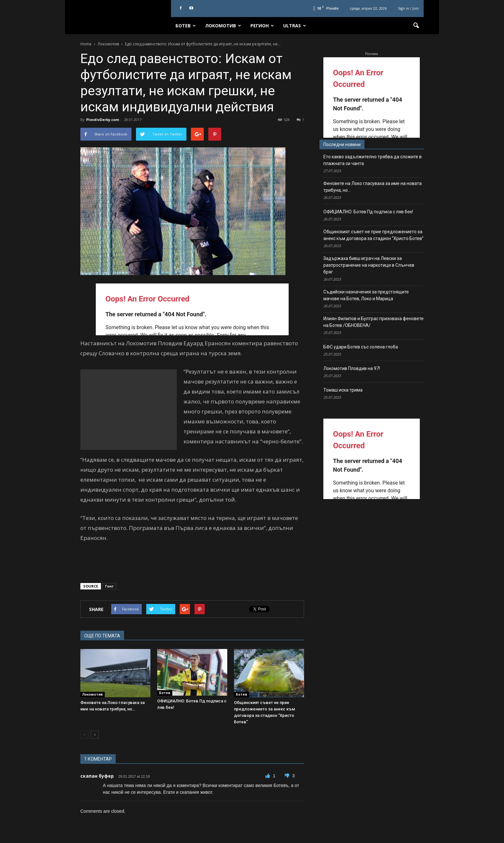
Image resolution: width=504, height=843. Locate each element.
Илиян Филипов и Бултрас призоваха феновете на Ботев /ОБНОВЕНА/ (373, 322)
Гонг (109, 586)
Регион (262, 26)
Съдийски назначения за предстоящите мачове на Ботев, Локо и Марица (366, 295)
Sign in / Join (408, 8)
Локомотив (223, 26)
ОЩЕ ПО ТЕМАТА (102, 636)
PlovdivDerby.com (103, 120)
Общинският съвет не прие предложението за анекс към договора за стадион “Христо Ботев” (373, 235)
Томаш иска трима (343, 390)
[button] (416, 26)
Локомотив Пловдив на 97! (352, 368)
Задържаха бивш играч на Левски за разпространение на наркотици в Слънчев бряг (369, 265)
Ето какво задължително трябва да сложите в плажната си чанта (373, 160)
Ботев (186, 26)
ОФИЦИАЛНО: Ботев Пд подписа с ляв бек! (368, 212)
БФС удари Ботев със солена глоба (361, 347)
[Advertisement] (129, 410)
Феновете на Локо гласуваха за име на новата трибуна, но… (373, 187)
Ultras (295, 26)
